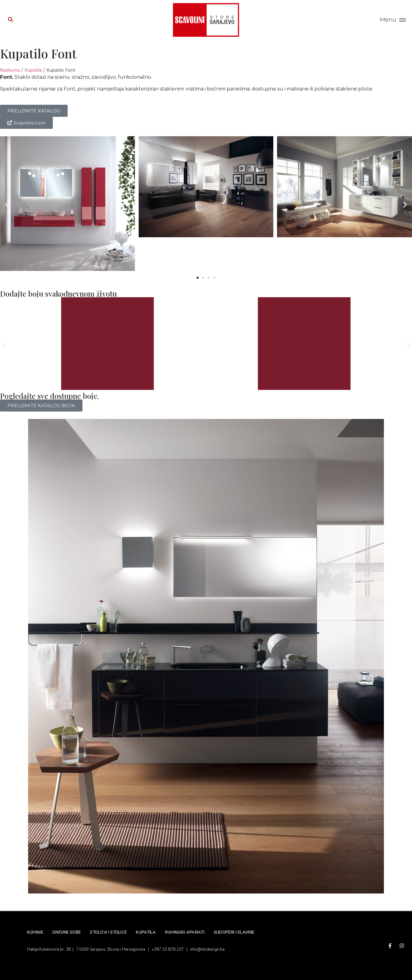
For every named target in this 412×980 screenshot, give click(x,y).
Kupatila (33, 70)
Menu (388, 20)
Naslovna (10, 70)
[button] (7, 205)
